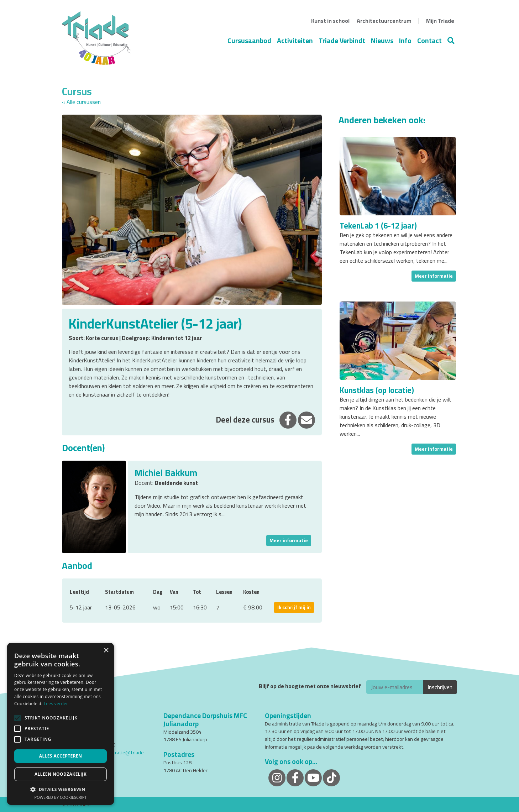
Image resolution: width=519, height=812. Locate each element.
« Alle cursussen (81, 102)
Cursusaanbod (249, 41)
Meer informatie (289, 540)
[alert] (61, 724)
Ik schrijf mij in (294, 607)
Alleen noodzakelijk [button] (61, 774)
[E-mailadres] (395, 687)
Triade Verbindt (342, 41)
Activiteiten (295, 41)
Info (405, 41)
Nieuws (382, 41)
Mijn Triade (440, 21)
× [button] (106, 651)
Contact (429, 41)
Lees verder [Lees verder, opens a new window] (56, 704)
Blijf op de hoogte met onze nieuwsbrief (310, 686)
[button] (61, 789)
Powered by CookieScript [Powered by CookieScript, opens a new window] (61, 797)
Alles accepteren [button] (61, 756)
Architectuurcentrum (384, 21)
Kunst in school (330, 21)
